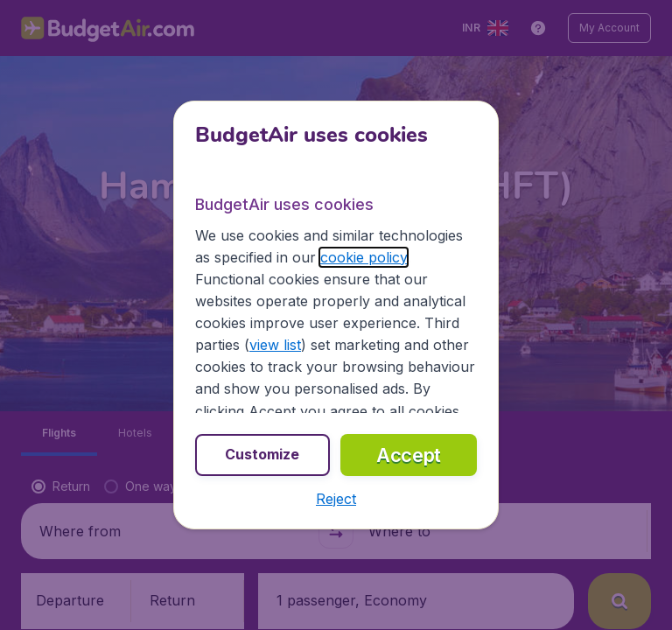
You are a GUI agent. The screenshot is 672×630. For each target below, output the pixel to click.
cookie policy (364, 257)
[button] (336, 499)
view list (275, 345)
